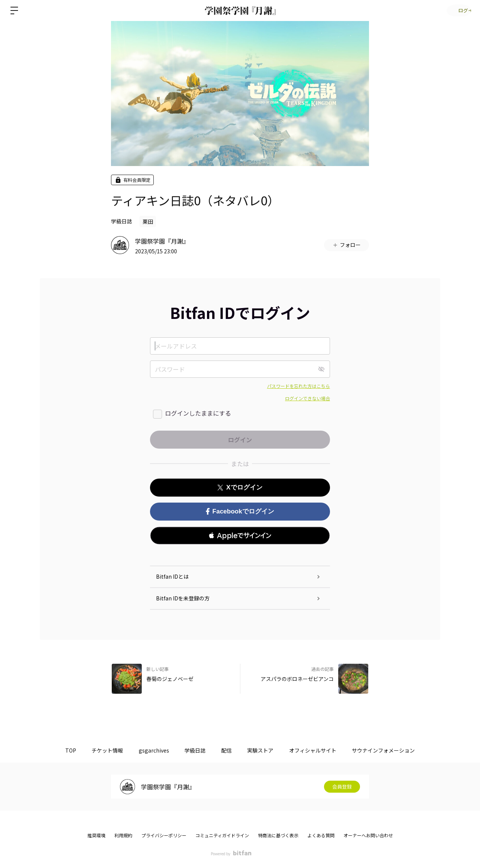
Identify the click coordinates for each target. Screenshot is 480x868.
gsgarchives (149, 750)
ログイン (457, 10)
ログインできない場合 (307, 398)
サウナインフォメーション (394, 750)
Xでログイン (240, 487)
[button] (240, 536)
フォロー (346, 245)
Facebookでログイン (240, 511)
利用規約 (123, 835)
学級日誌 (121, 221)
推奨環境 (96, 835)
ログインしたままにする (198, 413)
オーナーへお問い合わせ (368, 835)
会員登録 (342, 787)
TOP (59, 750)
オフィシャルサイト (321, 750)
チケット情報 (99, 750)
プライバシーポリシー (164, 835)
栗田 (148, 221)
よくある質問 (321, 835)
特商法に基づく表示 (278, 835)
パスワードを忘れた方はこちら (298, 386)
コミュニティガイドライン (222, 835)
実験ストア (265, 750)
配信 (228, 750)
